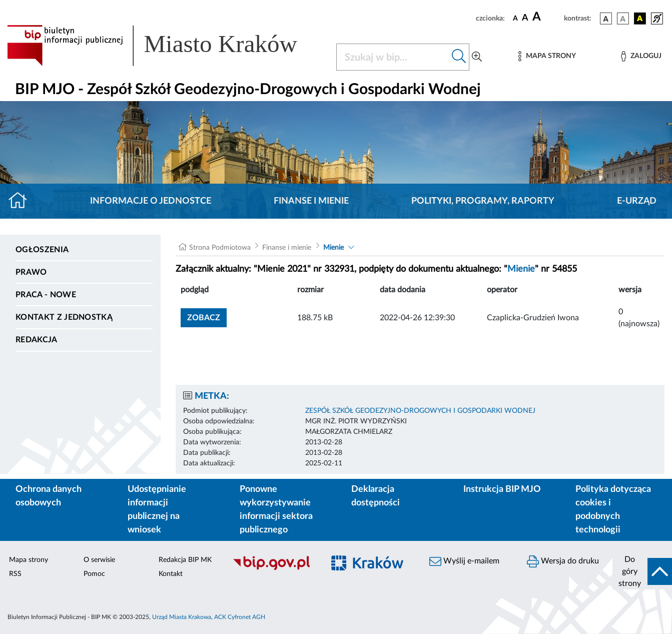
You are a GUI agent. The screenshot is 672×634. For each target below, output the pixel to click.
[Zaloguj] (641, 56)
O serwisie (99, 560)
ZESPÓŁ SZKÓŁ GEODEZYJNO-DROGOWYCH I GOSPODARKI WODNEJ (420, 411)
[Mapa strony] (547, 56)
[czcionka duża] (547, 17)
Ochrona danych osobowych (49, 496)
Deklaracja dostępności (376, 496)
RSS (15, 574)
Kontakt (171, 574)
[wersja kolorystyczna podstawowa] (606, 19)
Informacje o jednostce (151, 201)
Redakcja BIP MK (185, 560)
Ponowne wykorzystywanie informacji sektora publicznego (276, 510)
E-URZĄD (637, 201)
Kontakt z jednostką (64, 317)
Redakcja (37, 340)
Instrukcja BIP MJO (502, 489)
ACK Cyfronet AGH (240, 617)
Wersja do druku (563, 561)
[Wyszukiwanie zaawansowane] (477, 57)
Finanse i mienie (311, 201)
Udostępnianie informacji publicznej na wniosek (157, 510)
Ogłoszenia (42, 250)
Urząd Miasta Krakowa (182, 617)
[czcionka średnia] (525, 18)
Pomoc (94, 574)
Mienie (333, 248)
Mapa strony (29, 560)
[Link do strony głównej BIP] (166, 46)
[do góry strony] (642, 571)
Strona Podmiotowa (220, 248)
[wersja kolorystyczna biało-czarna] (623, 19)
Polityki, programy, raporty (483, 201)
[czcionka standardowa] (515, 18)
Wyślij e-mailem (464, 561)
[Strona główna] (22, 201)
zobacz (204, 318)
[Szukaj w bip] (459, 57)
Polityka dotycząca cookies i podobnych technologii (613, 510)
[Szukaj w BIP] (393, 57)
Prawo (31, 272)
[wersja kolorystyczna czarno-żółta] (640, 19)
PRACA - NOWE (46, 295)
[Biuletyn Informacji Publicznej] (273, 568)
